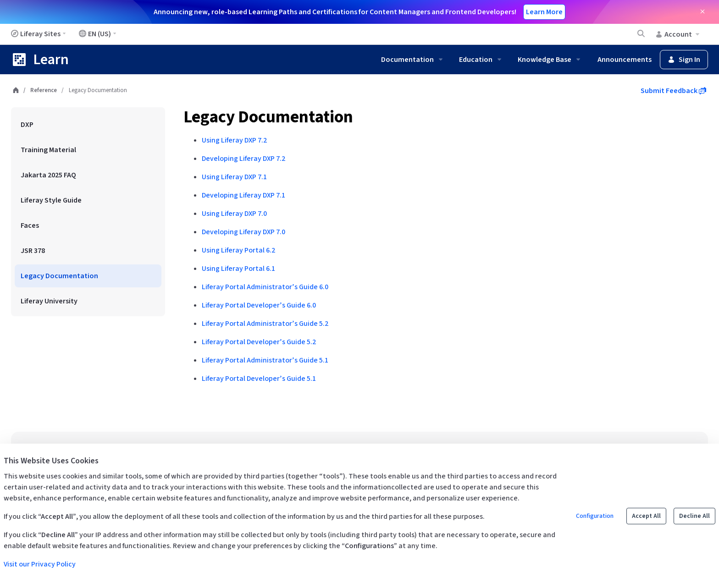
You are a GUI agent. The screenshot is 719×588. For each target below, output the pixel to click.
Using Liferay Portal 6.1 (238, 269)
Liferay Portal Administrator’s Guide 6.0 (265, 287)
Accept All (646, 516)
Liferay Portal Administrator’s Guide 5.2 (265, 324)
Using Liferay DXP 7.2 (234, 140)
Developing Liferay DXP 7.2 (243, 159)
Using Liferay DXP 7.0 (234, 214)
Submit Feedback (673, 91)
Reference (44, 90)
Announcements (625, 60)
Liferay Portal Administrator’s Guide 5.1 (265, 360)
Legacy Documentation (268, 117)
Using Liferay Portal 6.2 (238, 250)
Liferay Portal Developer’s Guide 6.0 (259, 305)
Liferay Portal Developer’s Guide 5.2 (259, 342)
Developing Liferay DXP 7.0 (243, 232)
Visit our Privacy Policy (40, 564)
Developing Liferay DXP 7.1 (243, 195)
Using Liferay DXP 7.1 (234, 177)
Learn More (544, 12)
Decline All (694, 516)
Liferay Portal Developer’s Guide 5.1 (259, 379)
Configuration (595, 516)
